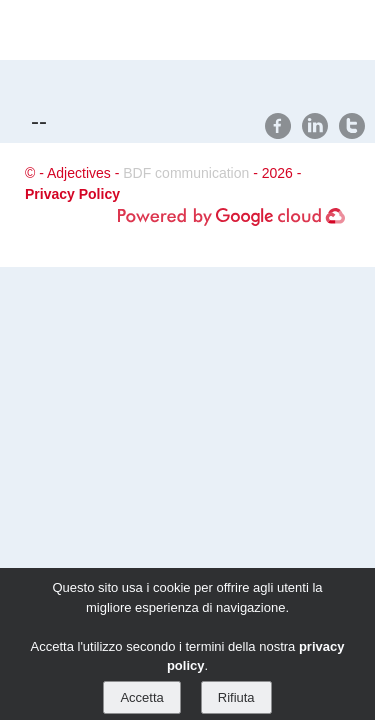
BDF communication (186, 173)
